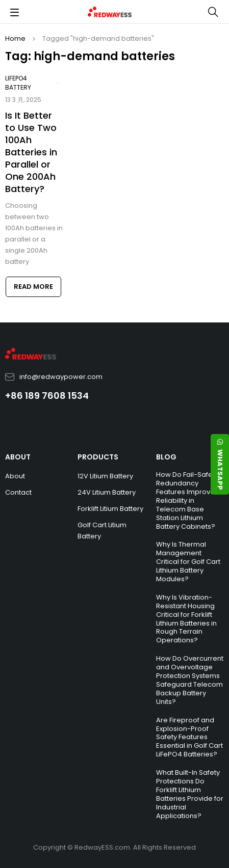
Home (15, 38)
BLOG (166, 457)
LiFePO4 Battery (18, 83)
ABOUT (18, 457)
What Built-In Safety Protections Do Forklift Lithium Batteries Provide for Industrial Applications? (190, 794)
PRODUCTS (98, 457)
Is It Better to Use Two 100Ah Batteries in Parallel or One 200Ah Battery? (31, 152)
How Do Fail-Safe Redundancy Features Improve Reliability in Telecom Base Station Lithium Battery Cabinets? (186, 500)
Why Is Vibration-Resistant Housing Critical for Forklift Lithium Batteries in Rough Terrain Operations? (186, 619)
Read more (33, 287)
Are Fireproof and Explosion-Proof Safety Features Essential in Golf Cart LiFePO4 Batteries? (189, 737)
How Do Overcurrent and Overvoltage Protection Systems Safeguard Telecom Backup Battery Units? (190, 680)
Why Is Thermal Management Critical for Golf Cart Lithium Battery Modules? (188, 562)
